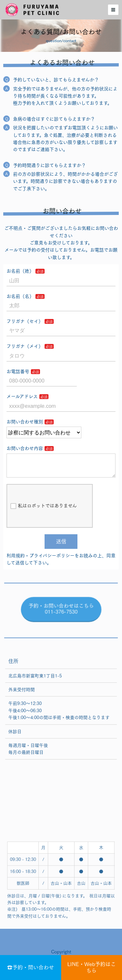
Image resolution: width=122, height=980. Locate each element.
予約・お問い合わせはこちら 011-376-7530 (61, 614)
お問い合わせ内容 (25, 448)
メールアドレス (22, 396)
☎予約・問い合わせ (31, 967)
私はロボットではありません (44, 511)
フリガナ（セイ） (25, 321)
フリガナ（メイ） (25, 346)
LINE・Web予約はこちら (92, 967)
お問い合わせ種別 (25, 422)
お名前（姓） (20, 271)
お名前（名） (20, 296)
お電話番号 (18, 372)
